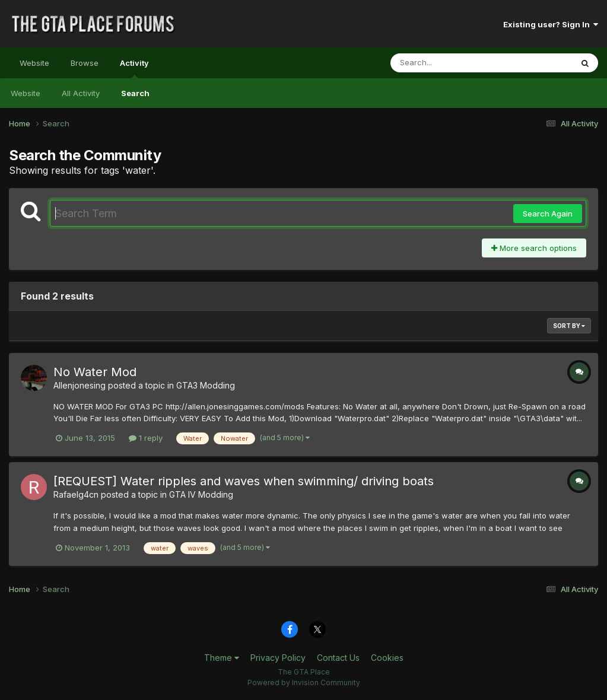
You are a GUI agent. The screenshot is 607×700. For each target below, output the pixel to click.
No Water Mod (95, 372)
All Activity (81, 93)
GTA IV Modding (201, 494)
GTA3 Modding (206, 385)
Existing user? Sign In (551, 24)
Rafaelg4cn (76, 494)
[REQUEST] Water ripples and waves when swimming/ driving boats (244, 481)
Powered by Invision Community (304, 682)
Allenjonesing (80, 385)
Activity (134, 68)
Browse (85, 63)
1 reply (146, 438)
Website (34, 63)
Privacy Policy (278, 658)
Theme (222, 658)
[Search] (449, 63)
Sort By (569, 326)
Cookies (387, 658)
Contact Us (338, 658)
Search (135, 93)
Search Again (548, 214)
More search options (534, 248)
